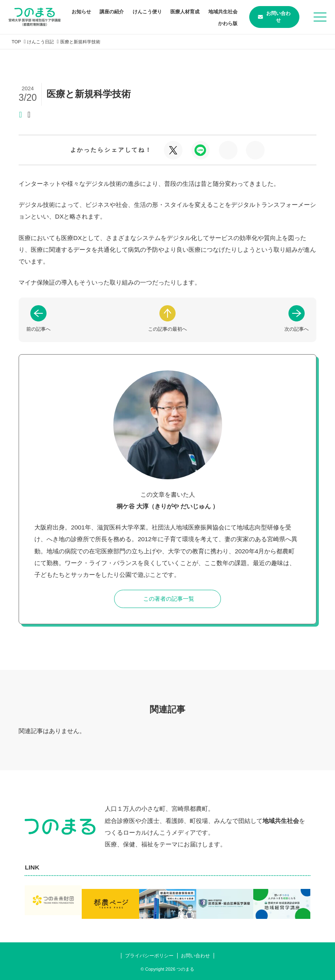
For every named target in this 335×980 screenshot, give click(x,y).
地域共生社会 (186, 23)
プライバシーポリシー (148, 955)
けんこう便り (176, 12)
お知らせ (110, 12)
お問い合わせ (268, 17)
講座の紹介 (141, 12)
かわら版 (219, 23)
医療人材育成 (214, 12)
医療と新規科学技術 (85, 42)
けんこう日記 (43, 42)
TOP (17, 42)
